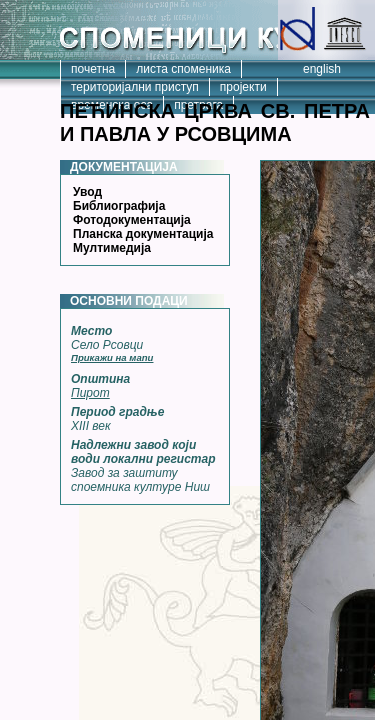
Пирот (90, 393)
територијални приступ (135, 87)
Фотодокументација (132, 220)
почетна (93, 69)
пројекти (243, 87)
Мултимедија (112, 248)
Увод (87, 192)
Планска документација (143, 234)
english (322, 69)
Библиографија (119, 206)
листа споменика (183, 69)
